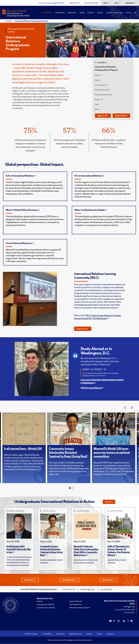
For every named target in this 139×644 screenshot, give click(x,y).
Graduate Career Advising (46, 608)
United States (24, 565)
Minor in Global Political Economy (23, 210)
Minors (97, 80)
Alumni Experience (80, 560)
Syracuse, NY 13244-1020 (125, 610)
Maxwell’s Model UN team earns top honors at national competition (112, 452)
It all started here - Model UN (23, 449)
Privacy (100, 634)
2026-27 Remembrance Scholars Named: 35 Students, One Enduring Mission (119, 551)
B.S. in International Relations (89, 176)
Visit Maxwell (69, 580)
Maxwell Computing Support (80, 608)
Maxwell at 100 (74, 3)
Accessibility (47, 634)
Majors (97, 75)
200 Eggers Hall (129, 607)
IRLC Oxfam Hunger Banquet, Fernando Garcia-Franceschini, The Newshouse (98, 317)
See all (109, 502)
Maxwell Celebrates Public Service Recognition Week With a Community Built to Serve (86, 551)
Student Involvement (102, 90)
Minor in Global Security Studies (91, 210)
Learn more (82, 329)
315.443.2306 (106, 589)
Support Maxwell (76, 601)
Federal (90, 560)
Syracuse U (111, 634)
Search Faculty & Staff (91, 3)
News (82, 13)
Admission (60, 13)
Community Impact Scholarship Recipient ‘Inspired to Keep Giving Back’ (68, 452)
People (97, 99)
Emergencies (60, 634)
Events (91, 13)
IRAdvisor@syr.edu (88, 589)
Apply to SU (102, 116)
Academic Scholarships (48, 560)
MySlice (90, 634)
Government (17, 557)
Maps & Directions (76, 634)
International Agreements (21, 560)
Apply (106, 3)
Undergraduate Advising (45, 604)
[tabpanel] (25, 448)
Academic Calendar (31, 634)
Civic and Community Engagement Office (51, 3)
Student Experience (87, 563)
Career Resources (101, 85)
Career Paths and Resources (20, 243)
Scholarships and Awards (103, 95)
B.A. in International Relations (21, 176)
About (100, 13)
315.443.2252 (129, 613)
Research (72, 13)
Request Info (130, 3)
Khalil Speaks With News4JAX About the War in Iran (19, 549)
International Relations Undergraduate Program (31, 21)
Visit (117, 3)
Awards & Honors (114, 560)
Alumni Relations (114, 13)
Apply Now (30, 580)
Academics (47, 13)
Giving (128, 13)
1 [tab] (70, 488)
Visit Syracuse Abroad (91, 388)
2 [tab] (73, 488)
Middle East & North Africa (16, 562)
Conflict (9, 557)
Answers (40, 601)
